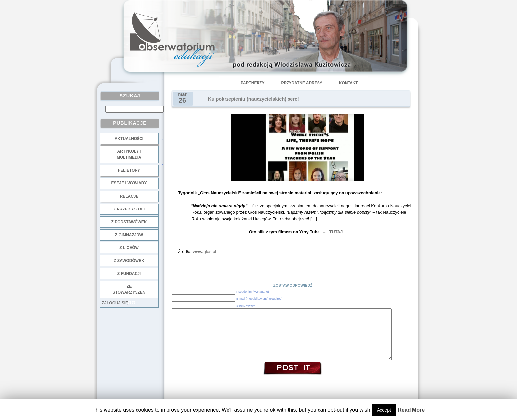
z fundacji (129, 274)
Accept (384, 410)
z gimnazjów (129, 235)
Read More (411, 410)
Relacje (129, 196)
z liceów (129, 248)
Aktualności (129, 139)
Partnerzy (253, 83)
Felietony (129, 170)
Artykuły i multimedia (129, 154)
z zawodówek (129, 261)
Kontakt (349, 83)
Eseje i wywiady (129, 183)
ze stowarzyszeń (129, 289)
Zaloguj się (115, 303)
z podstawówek (129, 222)
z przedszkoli (129, 209)
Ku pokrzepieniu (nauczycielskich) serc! (254, 99)
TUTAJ (336, 232)
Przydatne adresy (302, 83)
